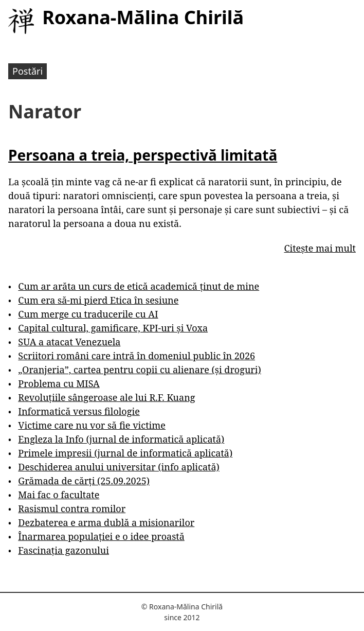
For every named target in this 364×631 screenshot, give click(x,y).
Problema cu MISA (59, 383)
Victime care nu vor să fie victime (92, 425)
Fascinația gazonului (63, 550)
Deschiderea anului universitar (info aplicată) (119, 467)
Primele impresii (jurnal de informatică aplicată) (125, 453)
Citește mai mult (320, 248)
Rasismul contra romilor (72, 509)
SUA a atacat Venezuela (69, 342)
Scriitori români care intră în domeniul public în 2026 (136, 356)
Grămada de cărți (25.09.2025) (84, 481)
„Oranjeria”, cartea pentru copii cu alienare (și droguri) (139, 370)
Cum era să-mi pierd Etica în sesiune (98, 300)
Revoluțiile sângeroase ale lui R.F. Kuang (106, 397)
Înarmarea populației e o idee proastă (101, 536)
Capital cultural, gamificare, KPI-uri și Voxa (113, 328)
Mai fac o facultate (59, 495)
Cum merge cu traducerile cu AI (88, 314)
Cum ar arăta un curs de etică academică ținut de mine (139, 286)
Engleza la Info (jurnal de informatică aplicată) (121, 439)
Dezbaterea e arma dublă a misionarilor (106, 522)
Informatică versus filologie (79, 411)
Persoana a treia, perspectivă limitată (143, 155)
